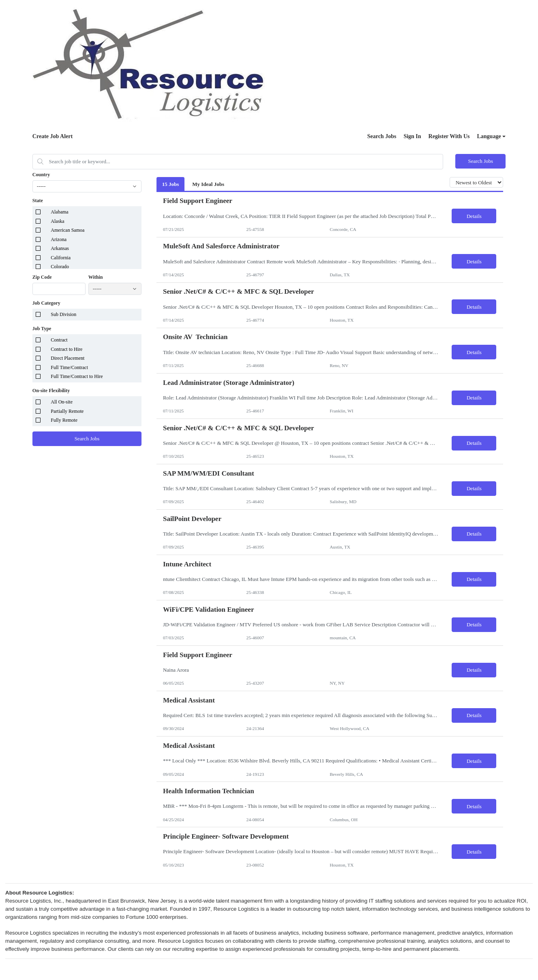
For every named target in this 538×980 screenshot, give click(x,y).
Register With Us (449, 136)
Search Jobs (382, 136)
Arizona (59, 239)
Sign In (412, 136)
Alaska (57, 221)
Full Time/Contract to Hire (77, 376)
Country (41, 175)
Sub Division (63, 314)
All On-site (62, 402)
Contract (59, 340)
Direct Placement (68, 358)
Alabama (59, 212)
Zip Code (42, 277)
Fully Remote (64, 420)
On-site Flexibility (51, 391)
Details (474, 216)
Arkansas (60, 248)
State (38, 201)
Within (96, 277)
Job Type (42, 329)
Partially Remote (67, 411)
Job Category (46, 303)
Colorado (60, 267)
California (61, 258)
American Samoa (68, 230)
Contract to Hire (66, 349)
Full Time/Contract (69, 367)
